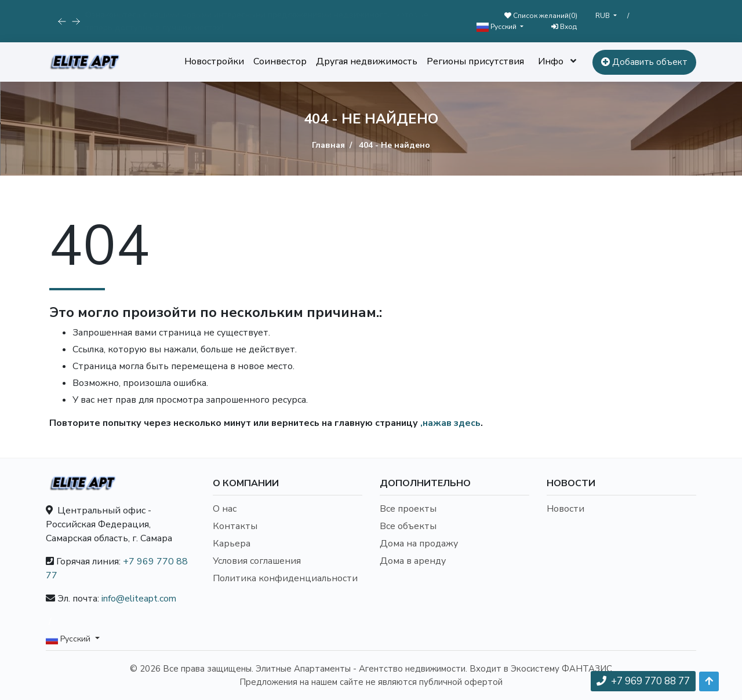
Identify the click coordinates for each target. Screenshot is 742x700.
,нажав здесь (450, 423)
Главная (328, 145)
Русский (497, 27)
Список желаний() (541, 16)
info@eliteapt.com (139, 599)
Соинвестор (280, 61)
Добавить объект (644, 62)
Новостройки (214, 61)
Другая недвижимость (367, 61)
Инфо (551, 61)
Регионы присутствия (475, 61)
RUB (603, 16)
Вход (564, 27)
